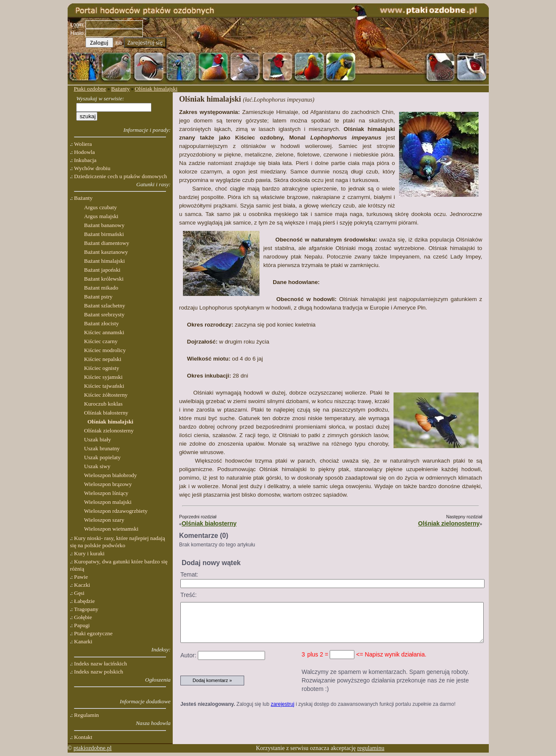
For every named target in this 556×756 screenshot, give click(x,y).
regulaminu (371, 748)
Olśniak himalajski (156, 89)
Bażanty (120, 89)
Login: (78, 25)
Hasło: (78, 33)
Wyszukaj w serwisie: (100, 98)
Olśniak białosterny (209, 523)
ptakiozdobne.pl (93, 748)
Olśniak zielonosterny (449, 523)
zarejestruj (283, 704)
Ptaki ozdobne (90, 89)
